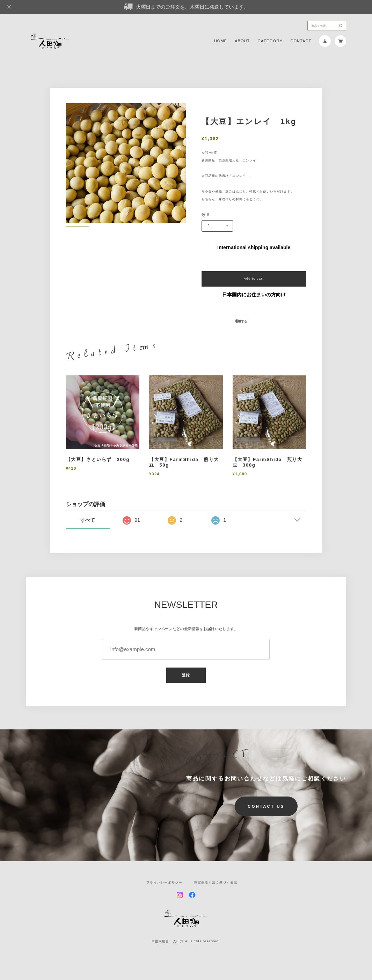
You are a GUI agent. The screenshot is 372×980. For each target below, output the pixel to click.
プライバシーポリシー (164, 883)
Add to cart (254, 279)
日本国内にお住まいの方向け (254, 295)
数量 (206, 215)
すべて (88, 520)
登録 (186, 675)
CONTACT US (266, 806)
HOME (221, 41)
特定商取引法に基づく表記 (216, 883)
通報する (241, 321)
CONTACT (301, 41)
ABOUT (242, 41)
